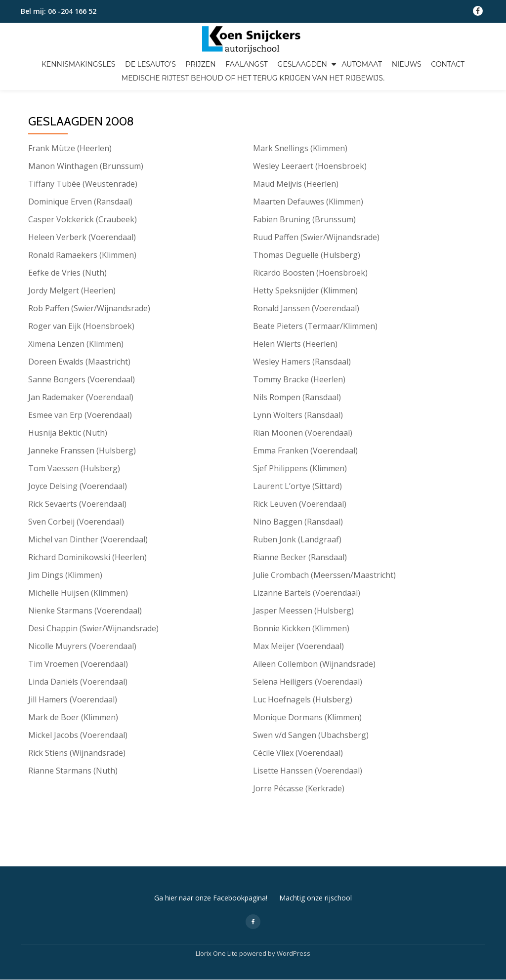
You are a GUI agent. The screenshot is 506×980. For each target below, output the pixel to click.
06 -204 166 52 (72, 11)
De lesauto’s (150, 64)
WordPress (294, 912)
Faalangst (247, 64)
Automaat (361, 64)
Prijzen (200, 64)
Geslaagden (302, 64)
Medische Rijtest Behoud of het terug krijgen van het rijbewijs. (253, 78)
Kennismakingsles (79, 64)
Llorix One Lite (217, 912)
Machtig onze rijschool (316, 856)
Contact (448, 64)
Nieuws (407, 64)
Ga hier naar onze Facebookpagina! (211, 856)
